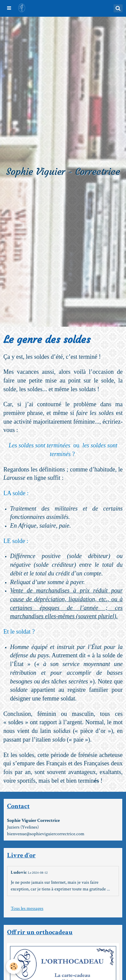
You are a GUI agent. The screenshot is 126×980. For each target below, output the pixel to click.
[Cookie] (14, 966)
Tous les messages (27, 908)
